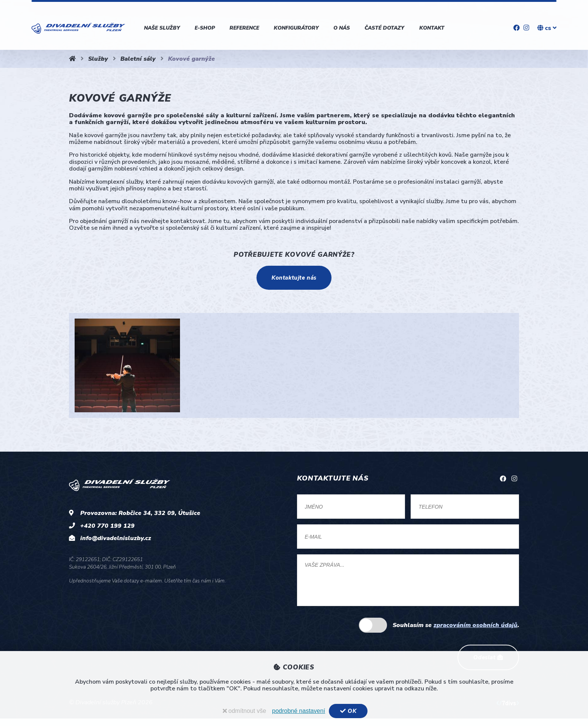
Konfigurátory (296, 28)
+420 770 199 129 (107, 527)
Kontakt (432, 28)
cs (547, 28)
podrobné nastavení (298, 711)
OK (348, 711)
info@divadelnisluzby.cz (116, 540)
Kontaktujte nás (294, 278)
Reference (244, 28)
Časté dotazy (384, 28)
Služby (98, 59)
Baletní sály (138, 59)
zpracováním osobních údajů (475, 631)
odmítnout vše (244, 711)
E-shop (205, 28)
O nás (342, 28)
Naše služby (162, 28)
